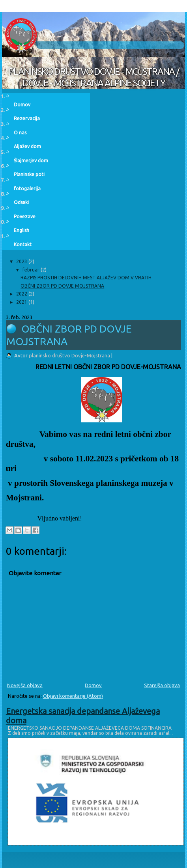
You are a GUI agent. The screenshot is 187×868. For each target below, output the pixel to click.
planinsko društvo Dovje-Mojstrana (69, 355)
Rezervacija (27, 118)
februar (32, 270)
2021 (22, 302)
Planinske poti (29, 174)
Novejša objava (25, 685)
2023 (22, 261)
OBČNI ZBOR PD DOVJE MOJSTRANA (62, 286)
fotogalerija (27, 189)
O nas (20, 133)
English (22, 230)
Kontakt (23, 244)
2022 (22, 294)
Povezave (25, 217)
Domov (93, 685)
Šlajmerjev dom (31, 161)
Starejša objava (162, 685)
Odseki (21, 202)
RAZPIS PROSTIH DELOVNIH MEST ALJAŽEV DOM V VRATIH (86, 278)
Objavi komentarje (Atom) (73, 696)
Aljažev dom (27, 146)
